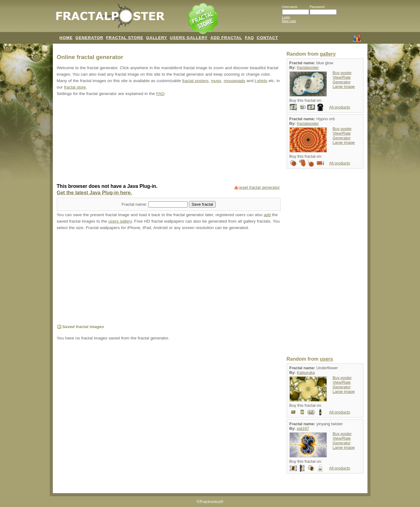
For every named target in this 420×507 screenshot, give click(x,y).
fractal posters (195, 81)
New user (289, 21)
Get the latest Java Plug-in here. (94, 193)
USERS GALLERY (189, 38)
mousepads (234, 81)
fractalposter (308, 67)
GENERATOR (89, 38)
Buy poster (342, 73)
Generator (342, 82)
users (326, 359)
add (267, 215)
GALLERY (157, 38)
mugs (216, 81)
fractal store (75, 87)
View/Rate (342, 77)
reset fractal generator (259, 187)
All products (340, 107)
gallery (328, 54)
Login (286, 17)
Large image (344, 87)
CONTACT (268, 38)
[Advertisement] (169, 141)
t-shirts (261, 81)
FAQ (249, 38)
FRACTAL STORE (125, 38)
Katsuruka (306, 372)
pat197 (303, 428)
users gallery (120, 221)
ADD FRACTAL (226, 38)
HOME (66, 38)
